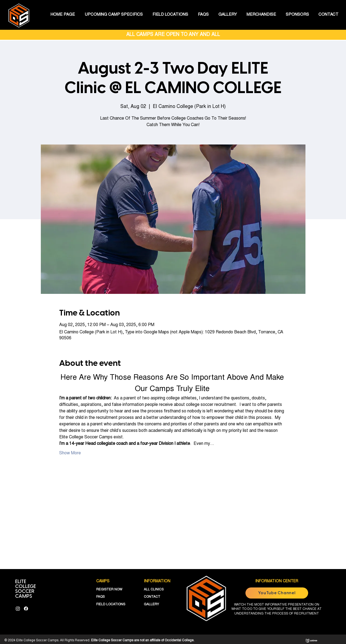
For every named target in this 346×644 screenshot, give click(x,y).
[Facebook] (26, 609)
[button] (114, 15)
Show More (70, 453)
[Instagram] (18, 609)
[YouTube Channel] (277, 593)
